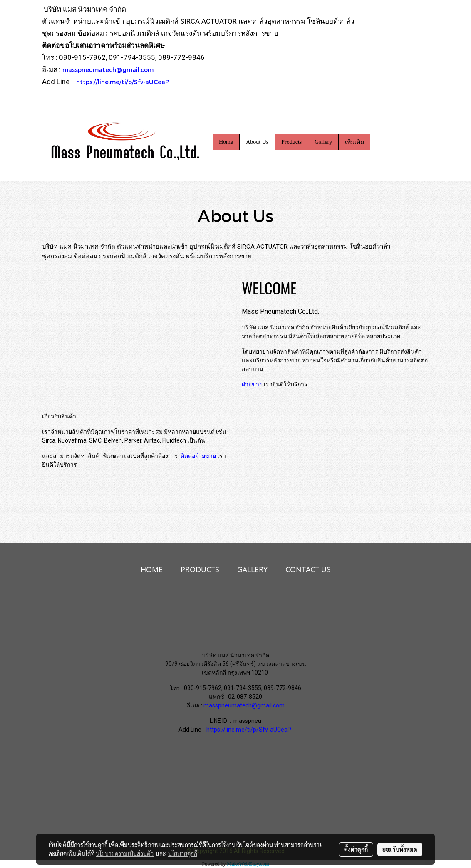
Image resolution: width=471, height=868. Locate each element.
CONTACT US (308, 569)
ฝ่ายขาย (252, 384)
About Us (257, 142)
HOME (152, 569)
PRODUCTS (200, 569)
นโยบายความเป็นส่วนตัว (125, 853)
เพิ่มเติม (354, 142)
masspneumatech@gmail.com (108, 70)
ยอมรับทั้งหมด (400, 849)
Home (226, 142)
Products (291, 142)
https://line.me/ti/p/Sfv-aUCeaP (123, 82)
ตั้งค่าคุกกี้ (356, 849)
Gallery (323, 142)
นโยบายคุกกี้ (183, 853)
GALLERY (252, 569)
